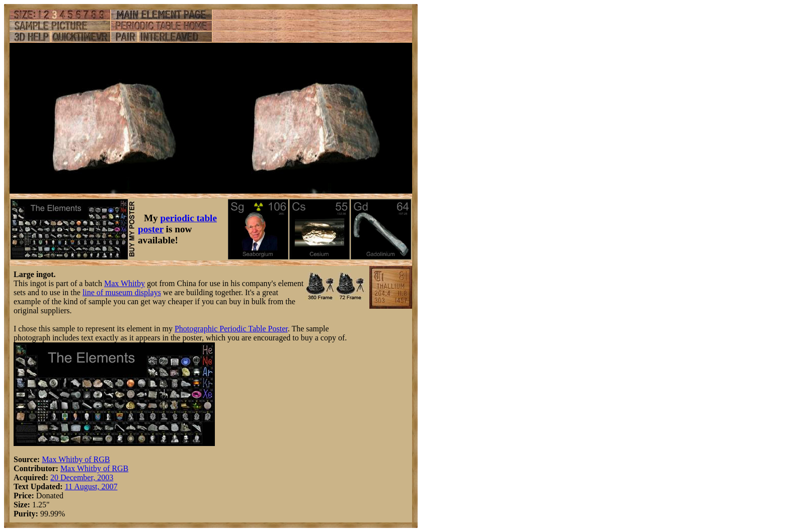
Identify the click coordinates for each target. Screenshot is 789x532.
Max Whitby (125, 283)
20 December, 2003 (82, 477)
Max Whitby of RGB (76, 459)
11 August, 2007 (91, 486)
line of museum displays (122, 292)
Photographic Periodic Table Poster (231, 329)
